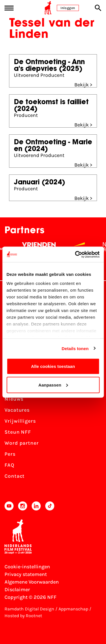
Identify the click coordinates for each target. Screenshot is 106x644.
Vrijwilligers (20, 421)
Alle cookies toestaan (53, 366)
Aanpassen (53, 385)
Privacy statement (26, 574)
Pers (10, 454)
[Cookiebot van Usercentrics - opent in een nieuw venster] (75, 254)
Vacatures (17, 410)
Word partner (22, 443)
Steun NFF (18, 432)
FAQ (9, 465)
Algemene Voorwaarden (32, 582)
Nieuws (14, 399)
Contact (15, 476)
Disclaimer (17, 590)
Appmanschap (73, 609)
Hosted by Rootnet (23, 616)
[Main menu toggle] (9, 8)
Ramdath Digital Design (29, 609)
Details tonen (75, 348)
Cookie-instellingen (27, 567)
